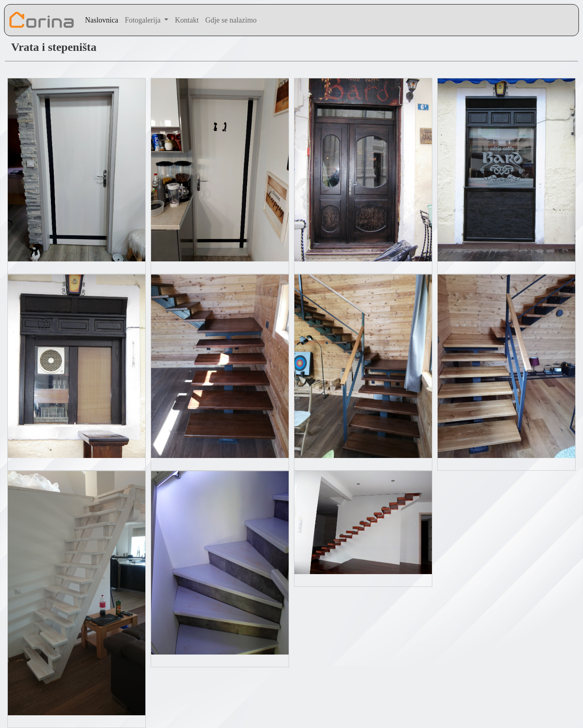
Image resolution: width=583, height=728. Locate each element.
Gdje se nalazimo (231, 20)
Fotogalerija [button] (143, 20)
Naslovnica (102, 20)
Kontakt (187, 20)
